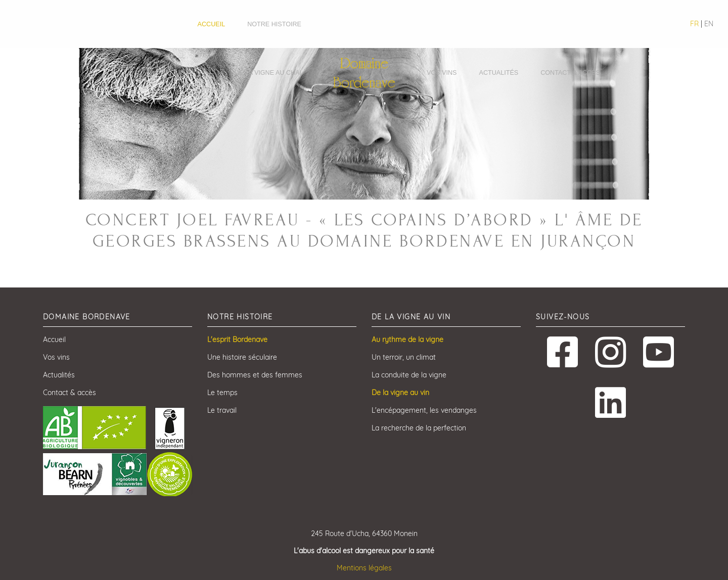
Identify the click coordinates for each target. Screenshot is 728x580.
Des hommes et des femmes (255, 375)
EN (709, 24)
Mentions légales (364, 568)
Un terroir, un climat (404, 357)
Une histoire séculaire (242, 357)
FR (694, 24)
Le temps (222, 393)
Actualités (499, 73)
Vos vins (442, 73)
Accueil (212, 24)
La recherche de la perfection (419, 428)
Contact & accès (570, 73)
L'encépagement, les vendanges (424, 410)
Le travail (222, 410)
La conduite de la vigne (409, 375)
